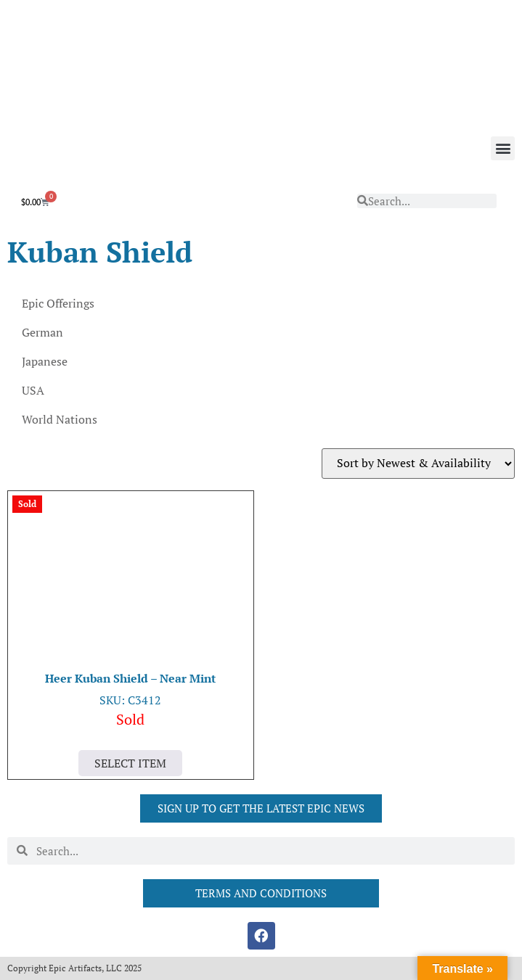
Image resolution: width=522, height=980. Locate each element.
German (42, 332)
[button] (503, 148)
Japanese (45, 361)
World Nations (60, 419)
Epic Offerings (58, 303)
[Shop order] (418, 464)
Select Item (130, 763)
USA (33, 390)
